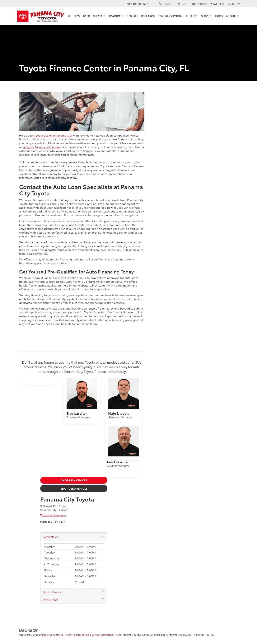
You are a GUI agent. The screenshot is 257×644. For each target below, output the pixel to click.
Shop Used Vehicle (74, 488)
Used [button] (87, 16)
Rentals (132, 16)
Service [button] (207, 16)
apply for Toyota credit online (42, 147)
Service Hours (74, 592)
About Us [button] (233, 16)
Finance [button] (192, 16)
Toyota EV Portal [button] (171, 16)
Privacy (69, 635)
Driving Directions (53, 515)
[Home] (69, 16)
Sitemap (59, 635)
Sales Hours (74, 536)
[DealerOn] (29, 630)
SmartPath (116, 16)
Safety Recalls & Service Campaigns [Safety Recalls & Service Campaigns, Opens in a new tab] (93, 635)
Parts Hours (74, 600)
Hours (118, 635)
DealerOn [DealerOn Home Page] (47, 635)
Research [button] (148, 16)
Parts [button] (219, 16)
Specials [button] (99, 16)
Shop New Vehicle (74, 480)
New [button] (77, 16)
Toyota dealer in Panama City (53, 135)
